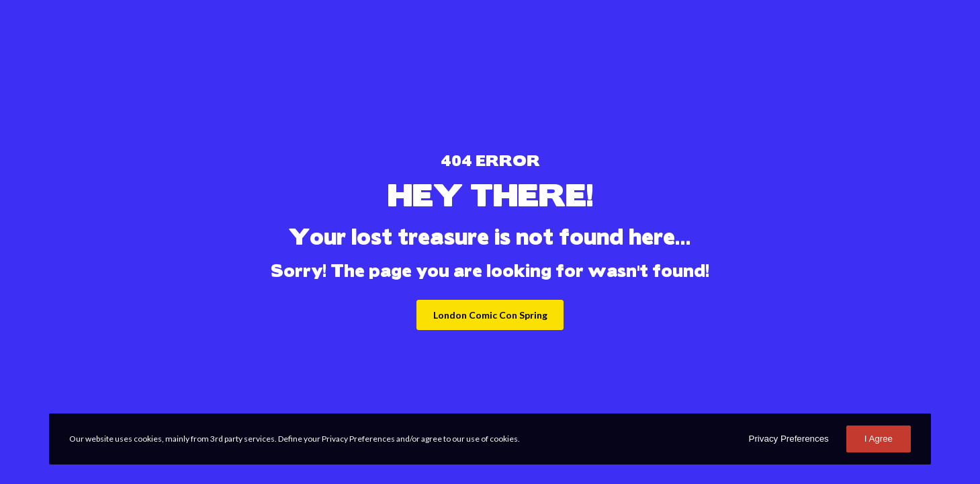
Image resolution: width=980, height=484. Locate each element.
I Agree (879, 439)
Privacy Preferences (789, 439)
